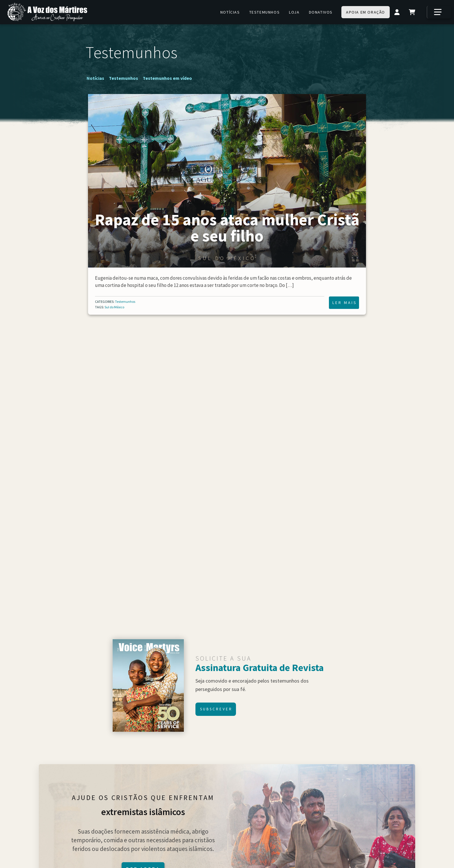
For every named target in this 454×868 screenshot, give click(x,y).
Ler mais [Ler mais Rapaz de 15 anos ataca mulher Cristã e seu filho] (345, 303)
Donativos (321, 12)
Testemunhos (265, 12)
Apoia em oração (366, 12)
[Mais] (439, 12)
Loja (294, 12)
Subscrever (216, 709)
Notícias (230, 12)
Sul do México (114, 307)
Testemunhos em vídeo (167, 78)
